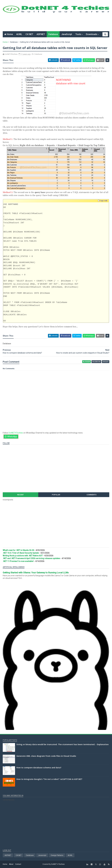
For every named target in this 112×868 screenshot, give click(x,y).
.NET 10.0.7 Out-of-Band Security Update (21, 553)
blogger (87, 362)
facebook (96, 362)
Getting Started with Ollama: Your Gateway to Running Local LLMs (36, 573)
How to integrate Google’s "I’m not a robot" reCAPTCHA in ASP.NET (49, 779)
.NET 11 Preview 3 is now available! (18, 561)
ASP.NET (41, 34)
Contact (18, 864)
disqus (106, 362)
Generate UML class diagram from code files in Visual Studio (46, 756)
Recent (20, 495)
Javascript (42, 855)
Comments (92, 495)
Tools (78, 34)
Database (53, 34)
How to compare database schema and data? (39, 768)
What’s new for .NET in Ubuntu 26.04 (18, 550)
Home (10, 34)
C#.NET (29, 34)
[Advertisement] (52, 23)
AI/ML (19, 34)
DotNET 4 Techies (58, 864)
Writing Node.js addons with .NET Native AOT (23, 556)
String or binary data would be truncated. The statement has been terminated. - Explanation (62, 744)
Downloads (92, 34)
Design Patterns (57, 855)
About (11, 864)
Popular (56, 495)
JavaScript (67, 34)
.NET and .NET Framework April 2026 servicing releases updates (31, 558)
